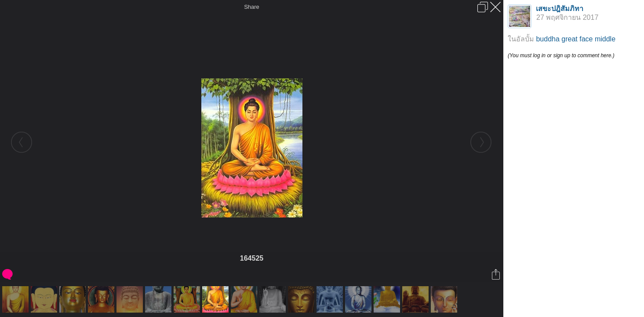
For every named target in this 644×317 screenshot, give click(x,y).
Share (252, 7)
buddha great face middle (576, 39)
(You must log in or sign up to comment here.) (561, 55)
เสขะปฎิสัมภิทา (560, 9)
